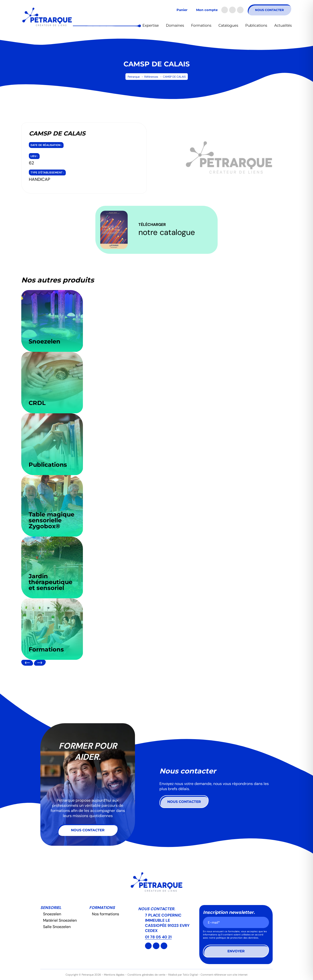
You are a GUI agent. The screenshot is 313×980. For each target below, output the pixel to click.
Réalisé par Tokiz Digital (183, 975)
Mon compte (207, 10)
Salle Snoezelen (57, 927)
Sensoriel (51, 908)
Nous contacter (269, 10)
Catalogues (228, 25)
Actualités (283, 25)
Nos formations (106, 914)
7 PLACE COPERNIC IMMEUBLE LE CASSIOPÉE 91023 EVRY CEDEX (167, 923)
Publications (256, 25)
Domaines (175, 25)
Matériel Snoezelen (60, 920)
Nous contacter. (157, 909)
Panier (182, 10)
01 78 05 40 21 (158, 937)
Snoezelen (52, 914)
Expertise (151, 25)
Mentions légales (114, 975)
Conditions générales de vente (146, 975)
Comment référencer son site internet (224, 975)
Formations (201, 25)
